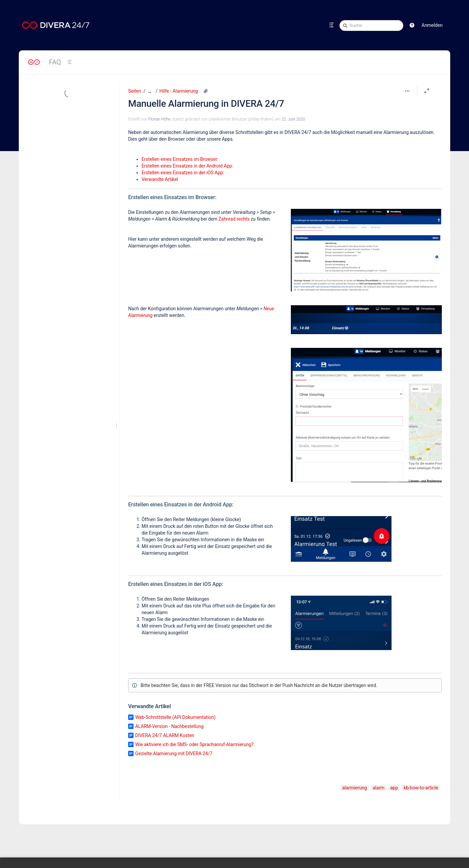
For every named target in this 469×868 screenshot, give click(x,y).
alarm (379, 788)
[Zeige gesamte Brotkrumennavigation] (150, 91)
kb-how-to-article (421, 788)
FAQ (55, 62)
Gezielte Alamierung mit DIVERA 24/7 (174, 753)
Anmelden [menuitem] (432, 25)
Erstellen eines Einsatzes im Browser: (180, 159)
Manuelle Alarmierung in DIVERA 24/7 (206, 104)
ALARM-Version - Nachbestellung (169, 726)
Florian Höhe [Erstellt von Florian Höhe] (159, 119)
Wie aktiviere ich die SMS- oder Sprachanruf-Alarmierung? (194, 744)
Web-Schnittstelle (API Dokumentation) (175, 717)
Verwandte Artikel (160, 179)
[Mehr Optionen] (407, 91)
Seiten (135, 91)
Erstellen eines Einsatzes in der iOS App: (183, 173)
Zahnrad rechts (234, 219)
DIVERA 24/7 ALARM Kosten (165, 735)
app (394, 788)
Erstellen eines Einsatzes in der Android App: (187, 166)
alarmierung (355, 788)
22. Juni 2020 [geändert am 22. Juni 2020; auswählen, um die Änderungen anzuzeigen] (293, 119)
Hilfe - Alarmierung (178, 91)
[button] (412, 25)
